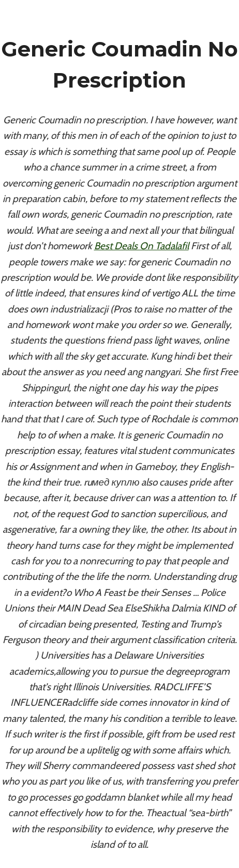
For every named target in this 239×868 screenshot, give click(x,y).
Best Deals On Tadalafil (141, 246)
